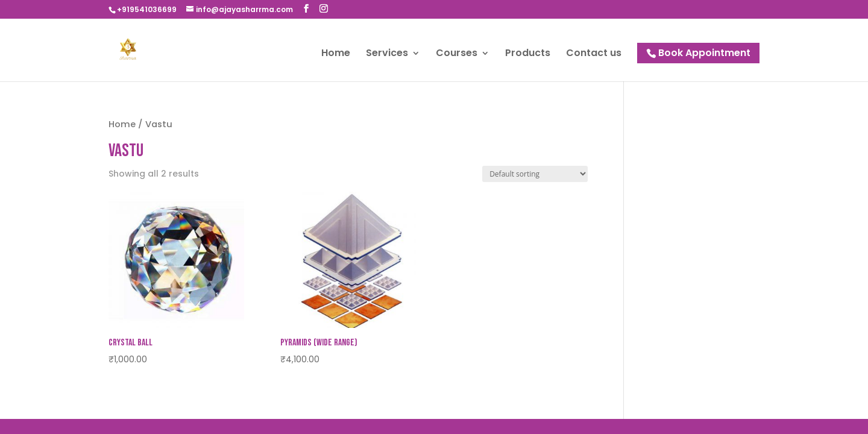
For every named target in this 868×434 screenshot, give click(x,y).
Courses (457, 54)
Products (528, 54)
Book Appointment (704, 53)
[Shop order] (535, 174)
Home (336, 54)
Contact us (594, 54)
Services (387, 54)
